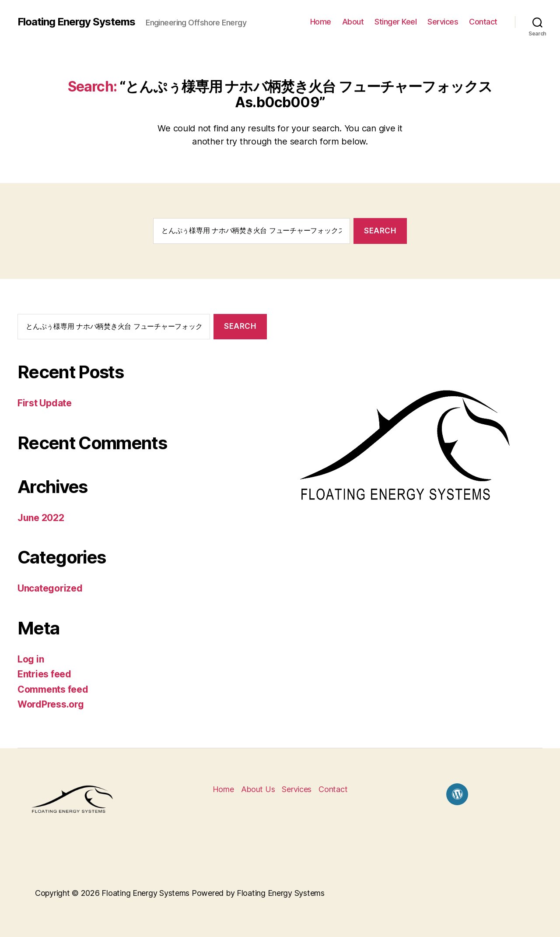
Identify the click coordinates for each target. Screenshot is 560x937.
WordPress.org (51, 704)
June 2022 (41, 518)
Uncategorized (50, 588)
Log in (31, 659)
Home (321, 22)
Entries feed (44, 674)
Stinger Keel (395, 22)
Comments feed (53, 689)
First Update (45, 403)
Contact (483, 22)
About (353, 22)
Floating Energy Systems (76, 22)
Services (443, 22)
